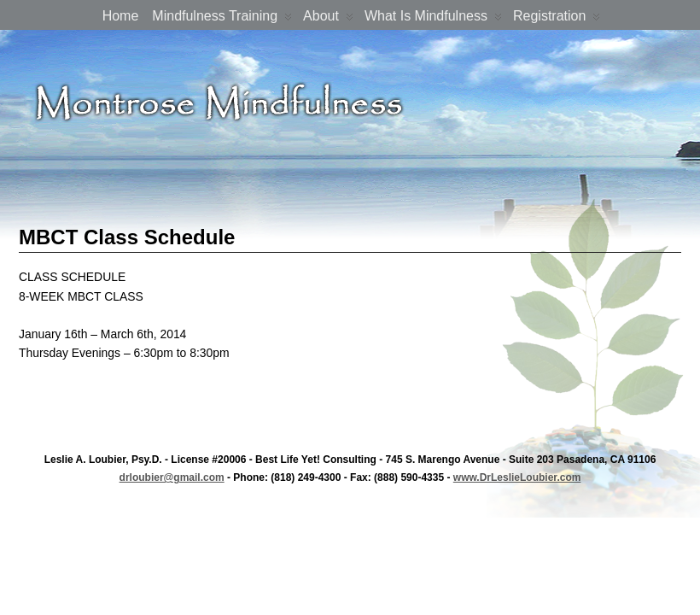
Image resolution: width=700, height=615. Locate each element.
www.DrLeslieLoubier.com (517, 477)
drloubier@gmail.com (172, 477)
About (328, 19)
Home (121, 16)
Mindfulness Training (222, 19)
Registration (557, 19)
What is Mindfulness (433, 19)
